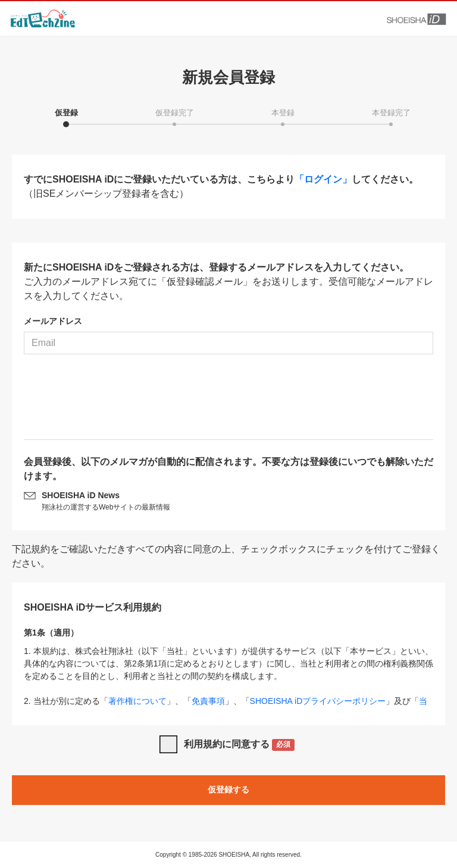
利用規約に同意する (240, 745)
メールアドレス (53, 321)
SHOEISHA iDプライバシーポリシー (318, 701)
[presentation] (228, 401)
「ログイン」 (323, 179)
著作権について (137, 701)
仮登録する (228, 790)
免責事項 (208, 701)
